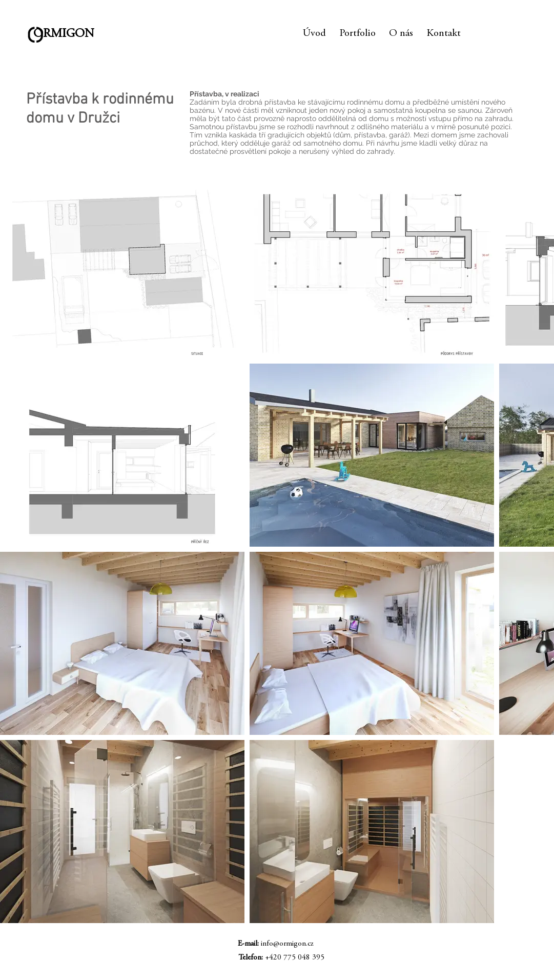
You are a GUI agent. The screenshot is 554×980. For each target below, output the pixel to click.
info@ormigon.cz (287, 944)
